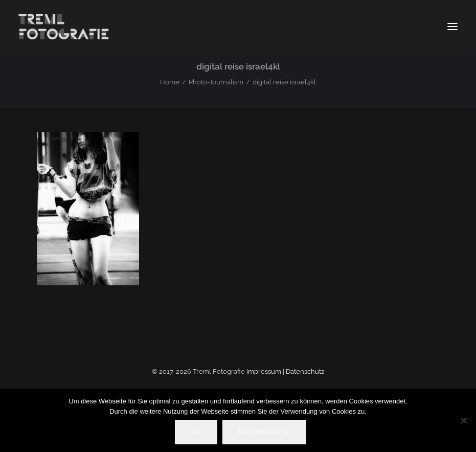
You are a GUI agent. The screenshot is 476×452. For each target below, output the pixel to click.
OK (196, 432)
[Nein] (463, 420)
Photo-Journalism (216, 82)
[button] (452, 27)
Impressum (264, 371)
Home (170, 82)
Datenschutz (305, 371)
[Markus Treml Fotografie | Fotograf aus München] (65, 27)
